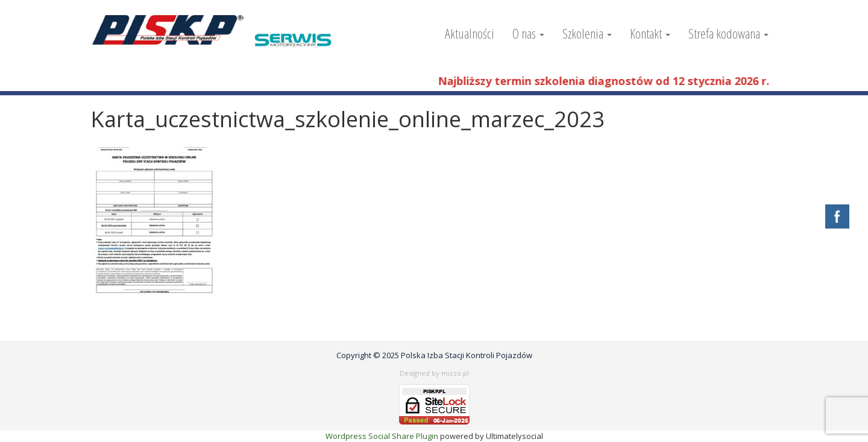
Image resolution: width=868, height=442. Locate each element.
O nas (528, 33)
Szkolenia (587, 33)
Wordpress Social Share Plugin (383, 436)
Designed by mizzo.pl (434, 373)
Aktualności (470, 33)
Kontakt (650, 33)
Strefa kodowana (728, 33)
